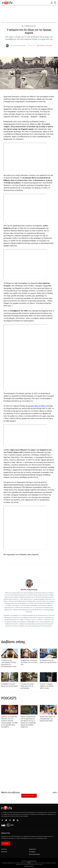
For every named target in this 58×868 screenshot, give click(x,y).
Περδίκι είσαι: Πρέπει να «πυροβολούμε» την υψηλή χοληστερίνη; (47, 719)
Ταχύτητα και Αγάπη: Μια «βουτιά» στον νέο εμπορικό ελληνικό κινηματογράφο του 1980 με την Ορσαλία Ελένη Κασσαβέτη (9, 722)
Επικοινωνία (4, 851)
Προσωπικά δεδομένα (34, 853)
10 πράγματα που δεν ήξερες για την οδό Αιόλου (48, 661)
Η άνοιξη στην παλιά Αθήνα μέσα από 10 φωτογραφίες (27, 686)
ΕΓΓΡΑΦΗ (6, 842)
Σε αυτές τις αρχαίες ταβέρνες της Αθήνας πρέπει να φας (47, 686)
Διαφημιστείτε (33, 848)
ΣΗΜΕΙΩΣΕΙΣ (30, 26)
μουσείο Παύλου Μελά (37, 406)
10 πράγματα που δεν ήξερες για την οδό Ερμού (9, 685)
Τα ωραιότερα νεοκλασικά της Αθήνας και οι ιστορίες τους (29, 662)
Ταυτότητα (4, 848)
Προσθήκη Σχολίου (29, 796)
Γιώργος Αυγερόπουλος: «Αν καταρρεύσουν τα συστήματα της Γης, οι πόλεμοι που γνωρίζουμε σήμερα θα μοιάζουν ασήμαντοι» (28, 722)
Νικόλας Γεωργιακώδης (20, 46)
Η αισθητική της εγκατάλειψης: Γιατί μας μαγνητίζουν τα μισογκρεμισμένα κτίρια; (9, 663)
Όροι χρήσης (32, 851)
